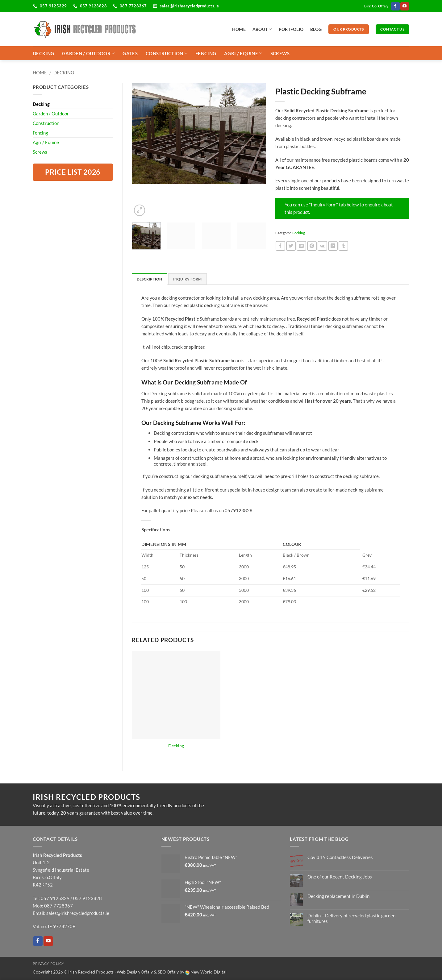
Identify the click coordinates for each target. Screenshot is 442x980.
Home (239, 29)
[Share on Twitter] (291, 246)
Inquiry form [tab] (188, 279)
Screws (280, 53)
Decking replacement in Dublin (338, 896)
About (262, 29)
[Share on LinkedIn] (333, 246)
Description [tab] (150, 279)
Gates (130, 53)
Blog (316, 29)
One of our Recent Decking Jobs (340, 876)
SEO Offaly (168, 972)
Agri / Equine (243, 53)
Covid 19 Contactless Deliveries (340, 857)
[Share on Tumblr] (343, 246)
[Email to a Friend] (301, 246)
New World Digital (208, 972)
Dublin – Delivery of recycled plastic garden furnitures (351, 918)
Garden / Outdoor (88, 53)
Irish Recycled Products (91, 972)
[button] (140, 210)
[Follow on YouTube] (404, 6)
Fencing (206, 53)
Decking (43, 53)
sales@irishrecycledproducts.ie (78, 913)
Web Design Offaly (135, 972)
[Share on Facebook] (280, 246)
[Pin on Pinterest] (312, 246)
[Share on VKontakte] (322, 246)
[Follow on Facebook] (395, 6)
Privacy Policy (49, 963)
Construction (167, 53)
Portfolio (291, 29)
